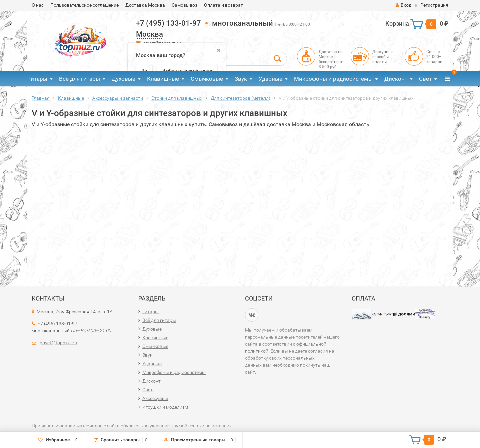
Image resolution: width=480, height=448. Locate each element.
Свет (425, 79)
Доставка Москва (145, 5)
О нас (38, 5)
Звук (241, 79)
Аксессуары (155, 398)
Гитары (38, 79)
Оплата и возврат (223, 5)
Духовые (123, 79)
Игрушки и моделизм (165, 407)
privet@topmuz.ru (58, 343)
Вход (403, 5)
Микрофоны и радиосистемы (333, 79)
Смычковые (207, 79)
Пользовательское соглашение (84, 5)
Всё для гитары (79, 79)
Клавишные (163, 79)
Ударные (270, 79)
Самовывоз (184, 5)
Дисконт (396, 79)
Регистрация (434, 5)
